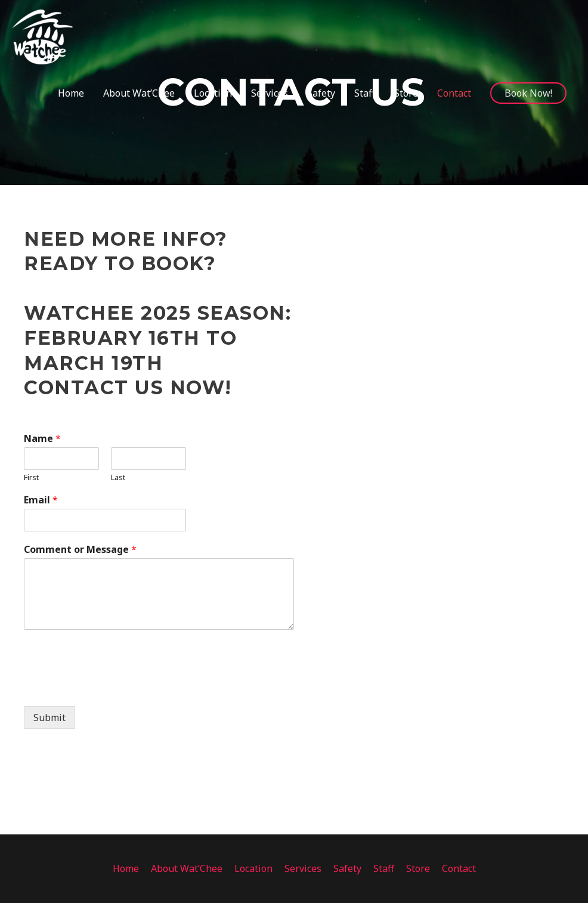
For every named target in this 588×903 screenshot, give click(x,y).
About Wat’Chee (187, 868)
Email (41, 500)
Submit (49, 718)
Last (118, 477)
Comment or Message (80, 550)
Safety (347, 868)
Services (303, 868)
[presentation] (114, 686)
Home (126, 868)
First (31, 477)
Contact (459, 868)
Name (42, 439)
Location (253, 868)
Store (418, 868)
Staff (384, 868)
